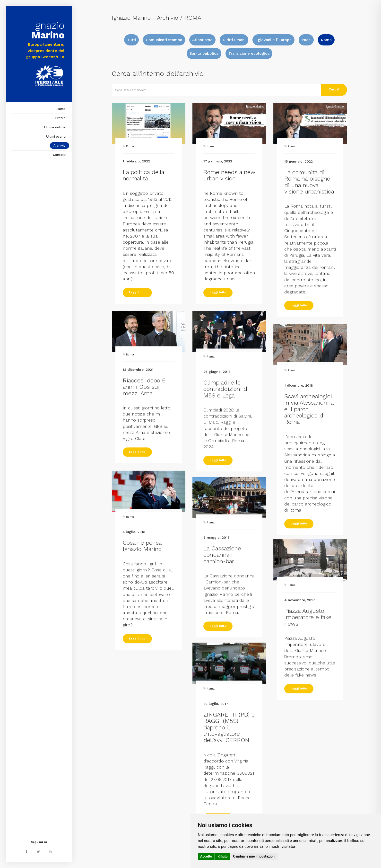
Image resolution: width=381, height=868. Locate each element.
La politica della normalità (143, 221)
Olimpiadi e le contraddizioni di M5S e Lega (226, 449)
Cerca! (334, 89)
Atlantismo (202, 40)
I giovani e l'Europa (273, 40)
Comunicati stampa (164, 40)
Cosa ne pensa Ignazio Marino (142, 615)
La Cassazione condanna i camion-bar (222, 615)
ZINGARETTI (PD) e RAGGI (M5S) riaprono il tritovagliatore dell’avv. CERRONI (229, 800)
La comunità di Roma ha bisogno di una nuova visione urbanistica (309, 230)
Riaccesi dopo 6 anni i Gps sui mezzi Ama (144, 419)
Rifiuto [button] (223, 856)
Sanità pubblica (204, 53)
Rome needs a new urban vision (229, 221)
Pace (306, 40)
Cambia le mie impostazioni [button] (254, 856)
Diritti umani (234, 40)
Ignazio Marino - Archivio (145, 18)
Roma (326, 40)
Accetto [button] (206, 856)
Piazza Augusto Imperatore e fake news (308, 678)
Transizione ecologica (249, 53)
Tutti (131, 40)
